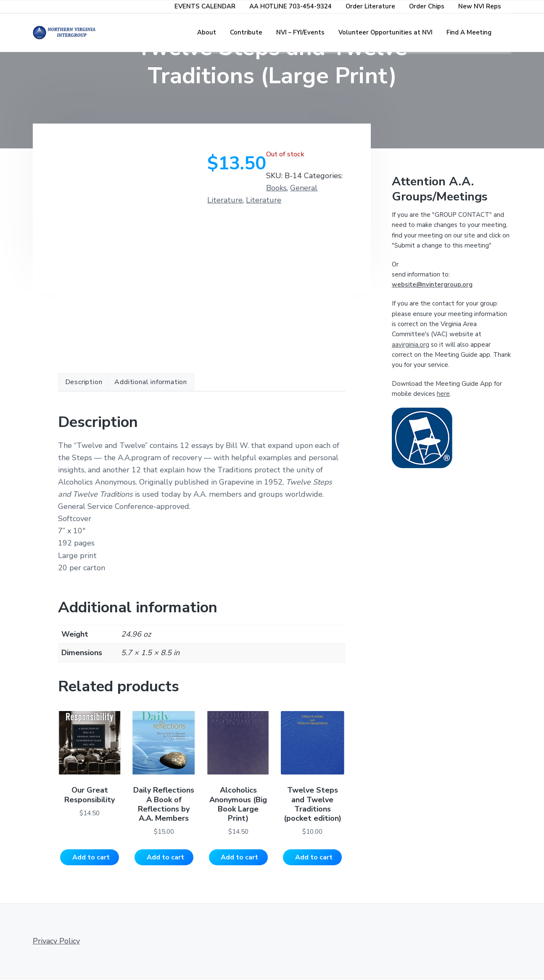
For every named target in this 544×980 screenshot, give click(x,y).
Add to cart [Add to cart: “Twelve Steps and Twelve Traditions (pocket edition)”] (314, 858)
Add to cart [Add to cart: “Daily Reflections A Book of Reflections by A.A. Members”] (165, 858)
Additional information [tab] (151, 382)
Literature (264, 200)
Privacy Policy (56, 941)
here (443, 394)
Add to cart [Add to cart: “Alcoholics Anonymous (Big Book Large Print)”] (239, 858)
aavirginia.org (411, 345)
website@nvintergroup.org (432, 285)
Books (276, 188)
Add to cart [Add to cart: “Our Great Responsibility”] (91, 858)
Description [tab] (84, 382)
